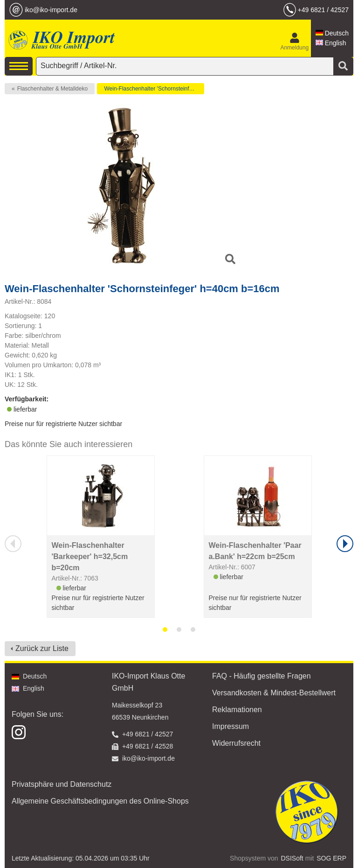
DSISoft (292, 858)
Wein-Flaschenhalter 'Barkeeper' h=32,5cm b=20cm (90, 556)
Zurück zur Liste (42, 648)
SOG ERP (331, 858)
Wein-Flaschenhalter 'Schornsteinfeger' (152, 89)
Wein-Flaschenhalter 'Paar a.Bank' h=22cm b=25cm (255, 551)
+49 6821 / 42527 (323, 10)
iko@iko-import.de (51, 10)
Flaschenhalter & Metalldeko (52, 89)
